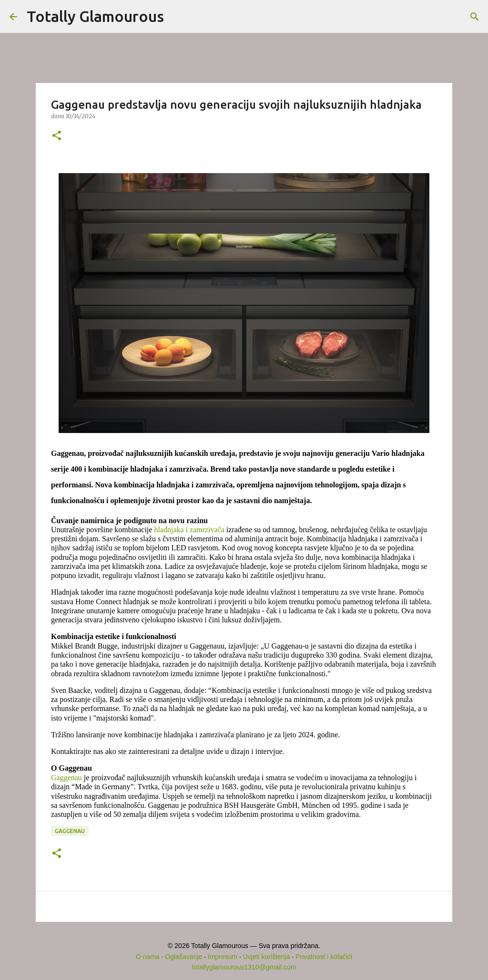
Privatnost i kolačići (324, 957)
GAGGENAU (70, 831)
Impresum (223, 957)
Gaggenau (66, 778)
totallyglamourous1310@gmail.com (244, 967)
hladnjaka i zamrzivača (189, 530)
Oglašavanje (183, 957)
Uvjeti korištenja (267, 957)
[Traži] (177, 17)
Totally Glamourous (95, 16)
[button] (57, 136)
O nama (148, 957)
